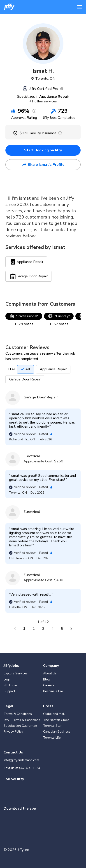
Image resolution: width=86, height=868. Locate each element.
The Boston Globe (56, 720)
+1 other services (43, 101)
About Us (50, 673)
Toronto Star (52, 726)
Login (7, 679)
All (26, 369)
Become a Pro (53, 691)
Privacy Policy (13, 732)
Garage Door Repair (25, 379)
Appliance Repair (53, 369)
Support (9, 691)
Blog (46, 679)
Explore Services (16, 673)
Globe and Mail (54, 714)
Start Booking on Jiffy (43, 150)
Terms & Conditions (18, 714)
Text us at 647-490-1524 (22, 768)
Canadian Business (57, 732)
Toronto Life (52, 738)
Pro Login (10, 685)
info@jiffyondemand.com (21, 760)
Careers (49, 685)
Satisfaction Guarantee (20, 726)
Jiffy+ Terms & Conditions (22, 720)
